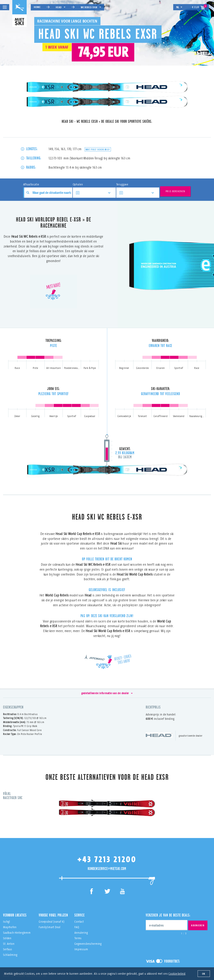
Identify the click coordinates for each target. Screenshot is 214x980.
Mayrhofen (10, 893)
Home (37, 7)
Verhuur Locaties (15, 881)
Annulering (81, 899)
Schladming (10, 921)
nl (179, 7)
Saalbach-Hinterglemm (17, 899)
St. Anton (9, 910)
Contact (79, 887)
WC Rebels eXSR (91, 7)
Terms (78, 904)
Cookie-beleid (177, 974)
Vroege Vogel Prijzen (53, 881)
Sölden (7, 904)
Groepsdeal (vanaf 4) (52, 887)
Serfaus (8, 915)
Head (61, 7)
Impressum (81, 915)
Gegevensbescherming (88, 910)
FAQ (77, 893)
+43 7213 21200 (107, 825)
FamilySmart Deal (50, 893)
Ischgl (7, 887)
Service (80, 881)
